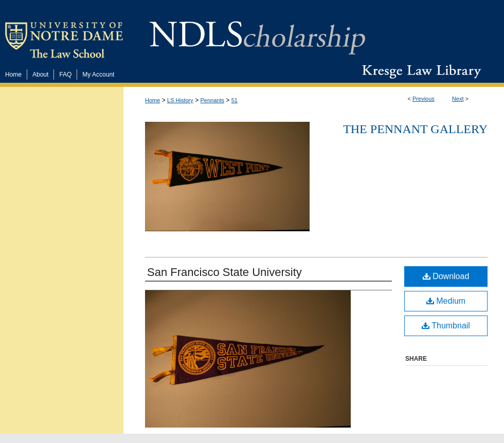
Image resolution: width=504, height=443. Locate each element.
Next (458, 99)
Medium (446, 301)
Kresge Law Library (419, 71)
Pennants (212, 100)
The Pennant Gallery (415, 129)
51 (235, 100)
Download (446, 276)
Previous (424, 99)
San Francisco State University (224, 272)
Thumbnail (446, 326)
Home (152, 100)
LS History (180, 100)
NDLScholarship (257, 32)
